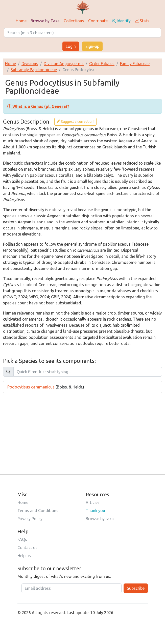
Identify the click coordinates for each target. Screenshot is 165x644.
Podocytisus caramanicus (31, 387)
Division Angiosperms (64, 64)
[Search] (82, 33)
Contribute (98, 21)
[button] (38, 106)
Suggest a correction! (75, 122)
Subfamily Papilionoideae (34, 70)
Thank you (95, 511)
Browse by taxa (100, 519)
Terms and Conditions (38, 511)
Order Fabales (102, 64)
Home (21, 21)
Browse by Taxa (45, 21)
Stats (142, 21)
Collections (74, 21)
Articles (93, 502)
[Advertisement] (82, 429)
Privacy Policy (30, 519)
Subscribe (136, 588)
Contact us (27, 548)
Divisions (30, 64)
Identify (121, 21)
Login (71, 46)
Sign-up (92, 46)
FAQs (22, 539)
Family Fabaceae (135, 64)
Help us (24, 556)
